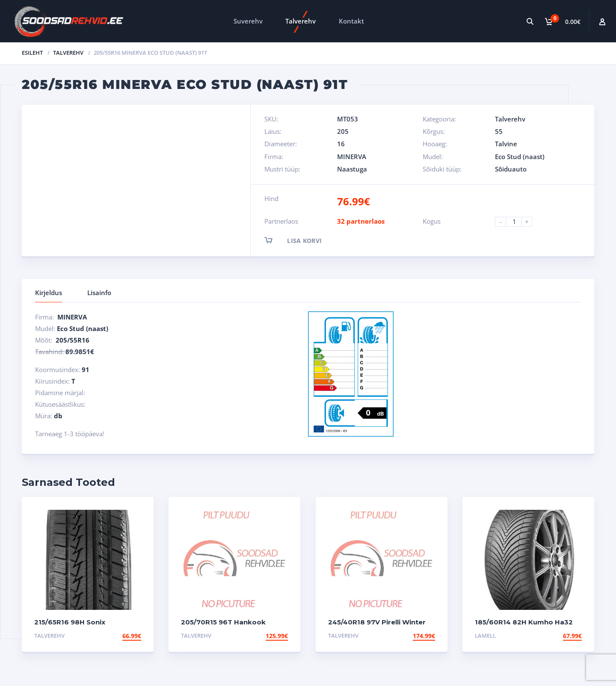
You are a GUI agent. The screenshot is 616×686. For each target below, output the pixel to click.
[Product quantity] (517, 222)
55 (499, 131)
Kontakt (351, 21)
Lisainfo (99, 293)
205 (343, 131)
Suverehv (248, 21)
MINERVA (352, 157)
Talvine (506, 144)
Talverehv (301, 21)
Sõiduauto (511, 169)
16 (341, 144)
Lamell (485, 636)
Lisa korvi (301, 240)
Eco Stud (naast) (520, 157)
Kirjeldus (49, 293)
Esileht (32, 53)
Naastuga (352, 169)
